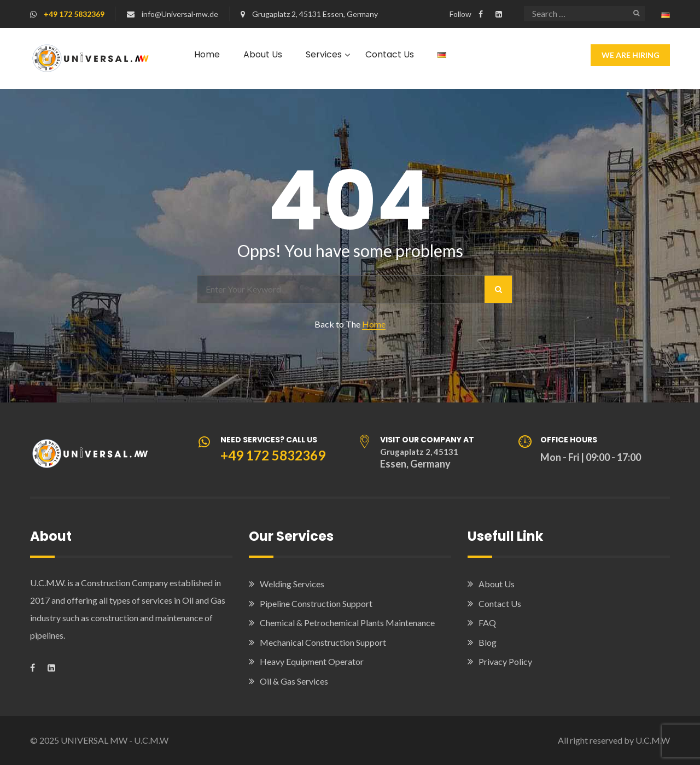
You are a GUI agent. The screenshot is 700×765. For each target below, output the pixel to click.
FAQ (487, 623)
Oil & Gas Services (294, 681)
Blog (488, 642)
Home (207, 54)
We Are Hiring (631, 55)
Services (324, 54)
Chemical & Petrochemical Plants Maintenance (347, 623)
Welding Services (292, 584)
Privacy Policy (505, 661)
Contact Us (390, 54)
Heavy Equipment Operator (312, 661)
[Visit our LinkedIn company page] (499, 14)
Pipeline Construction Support (316, 603)
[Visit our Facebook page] (481, 14)
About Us (263, 54)
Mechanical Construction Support (323, 642)
